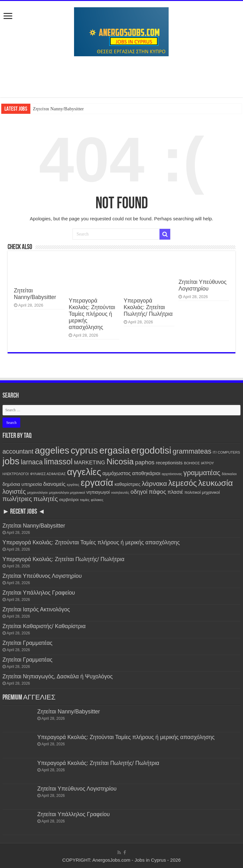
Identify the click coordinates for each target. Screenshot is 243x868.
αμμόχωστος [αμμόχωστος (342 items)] (117, 473)
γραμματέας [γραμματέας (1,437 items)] (202, 473)
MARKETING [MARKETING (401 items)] (89, 463)
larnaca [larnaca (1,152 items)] (32, 462)
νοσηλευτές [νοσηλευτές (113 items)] (120, 492)
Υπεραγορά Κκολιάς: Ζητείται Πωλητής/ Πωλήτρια (148, 307)
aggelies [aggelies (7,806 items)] (52, 450)
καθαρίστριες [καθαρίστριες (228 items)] (128, 484)
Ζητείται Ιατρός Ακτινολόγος (36, 609)
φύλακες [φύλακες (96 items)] (97, 500)
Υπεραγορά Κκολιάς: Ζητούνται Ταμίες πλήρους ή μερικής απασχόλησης (92, 314)
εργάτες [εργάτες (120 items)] (73, 485)
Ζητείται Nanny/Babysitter (58, 109)
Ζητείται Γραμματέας (28, 643)
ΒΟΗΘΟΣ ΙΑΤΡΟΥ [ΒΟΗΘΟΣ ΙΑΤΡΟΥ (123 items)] (199, 463)
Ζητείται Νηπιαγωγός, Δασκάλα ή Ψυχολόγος (58, 676)
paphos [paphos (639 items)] (145, 462)
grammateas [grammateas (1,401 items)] (192, 451)
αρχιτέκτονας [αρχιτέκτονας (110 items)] (172, 474)
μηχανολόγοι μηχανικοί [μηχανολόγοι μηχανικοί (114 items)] (67, 492)
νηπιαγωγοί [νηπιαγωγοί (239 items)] (98, 492)
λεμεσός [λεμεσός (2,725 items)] (183, 483)
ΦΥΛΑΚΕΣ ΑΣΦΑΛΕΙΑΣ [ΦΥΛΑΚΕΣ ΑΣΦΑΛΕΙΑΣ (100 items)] (48, 474)
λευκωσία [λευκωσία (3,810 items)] (215, 483)
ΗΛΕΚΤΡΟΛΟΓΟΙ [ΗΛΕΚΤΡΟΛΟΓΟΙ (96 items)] (16, 474)
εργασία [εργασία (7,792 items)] (97, 483)
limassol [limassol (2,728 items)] (58, 462)
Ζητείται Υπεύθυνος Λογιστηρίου (202, 285)
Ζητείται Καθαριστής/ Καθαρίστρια (44, 626)
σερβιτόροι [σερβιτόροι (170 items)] (69, 500)
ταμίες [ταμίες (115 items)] (85, 500)
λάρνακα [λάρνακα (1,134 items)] (154, 483)
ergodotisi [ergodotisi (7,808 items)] (151, 450)
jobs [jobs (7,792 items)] (11, 461)
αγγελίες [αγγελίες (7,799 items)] (84, 472)
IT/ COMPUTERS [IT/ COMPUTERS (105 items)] (226, 452)
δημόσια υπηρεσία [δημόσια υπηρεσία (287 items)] (22, 484)
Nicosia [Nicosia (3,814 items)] (120, 462)
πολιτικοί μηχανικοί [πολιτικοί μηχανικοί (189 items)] (202, 492)
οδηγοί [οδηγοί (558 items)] (139, 492)
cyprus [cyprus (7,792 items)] (84, 450)
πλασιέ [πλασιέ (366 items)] (175, 492)
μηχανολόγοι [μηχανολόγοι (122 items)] (37, 492)
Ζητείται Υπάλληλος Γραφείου (39, 593)
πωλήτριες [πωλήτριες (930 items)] (17, 499)
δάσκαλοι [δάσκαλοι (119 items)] (229, 474)
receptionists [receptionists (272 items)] (169, 463)
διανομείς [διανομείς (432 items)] (55, 484)
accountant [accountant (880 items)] (18, 451)
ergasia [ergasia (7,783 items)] (115, 450)
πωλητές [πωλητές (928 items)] (45, 499)
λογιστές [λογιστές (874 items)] (14, 492)
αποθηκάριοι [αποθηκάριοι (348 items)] (146, 473)
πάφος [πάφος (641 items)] (157, 492)
